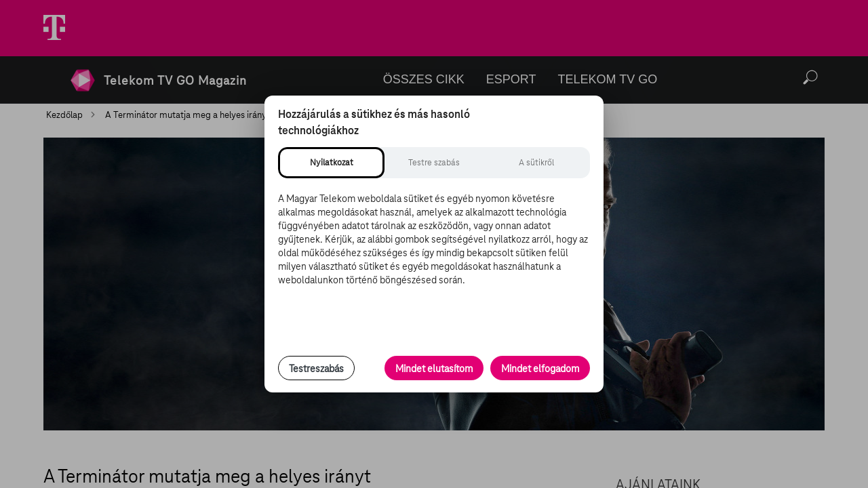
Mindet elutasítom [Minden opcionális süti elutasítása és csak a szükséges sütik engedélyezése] (434, 369)
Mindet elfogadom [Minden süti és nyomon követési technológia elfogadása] (540, 369)
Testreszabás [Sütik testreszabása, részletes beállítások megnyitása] (316, 369)
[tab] (331, 163)
